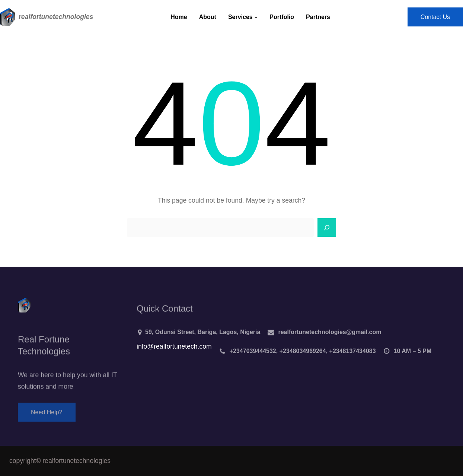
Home (179, 17)
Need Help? (47, 415)
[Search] (327, 228)
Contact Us (435, 17)
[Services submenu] (256, 17)
